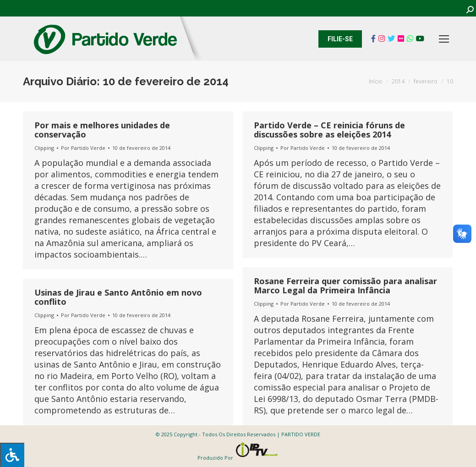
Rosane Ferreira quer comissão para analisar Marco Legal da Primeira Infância (345, 286)
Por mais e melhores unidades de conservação (102, 130)
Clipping (44, 148)
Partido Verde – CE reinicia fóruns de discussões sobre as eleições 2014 (329, 130)
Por (83, 148)
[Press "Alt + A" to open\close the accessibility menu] (12, 455)
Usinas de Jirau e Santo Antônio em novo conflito (118, 297)
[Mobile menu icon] (444, 39)
